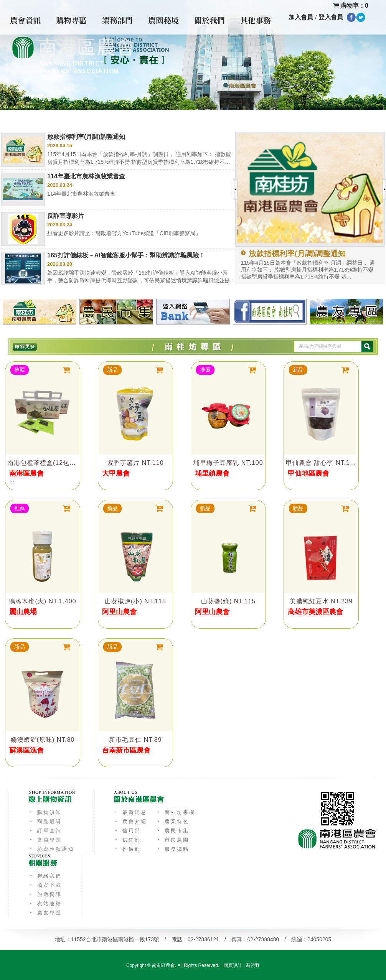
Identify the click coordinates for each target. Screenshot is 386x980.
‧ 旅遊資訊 (45, 894)
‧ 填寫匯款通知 (51, 849)
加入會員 (301, 17)
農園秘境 (163, 20)
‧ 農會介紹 (130, 821)
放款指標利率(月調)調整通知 (86, 137)
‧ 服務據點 (172, 849)
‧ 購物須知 (45, 812)
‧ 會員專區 (45, 840)
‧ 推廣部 (127, 849)
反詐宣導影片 (66, 216)
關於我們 (209, 20)
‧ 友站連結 (45, 903)
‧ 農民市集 (172, 831)
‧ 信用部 (127, 831)
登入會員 (331, 17)
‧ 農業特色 (172, 821)
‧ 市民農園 (172, 840)
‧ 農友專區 (45, 913)
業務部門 (117, 20)
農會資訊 (25, 20)
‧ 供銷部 (127, 840)
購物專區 (71, 20)
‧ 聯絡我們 (45, 876)
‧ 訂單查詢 (45, 831)
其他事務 (256, 20)
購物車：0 (351, 6)
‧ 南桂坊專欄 (176, 812)
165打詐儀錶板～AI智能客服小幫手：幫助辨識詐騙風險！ (126, 255)
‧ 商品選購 (45, 821)
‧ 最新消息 (130, 812)
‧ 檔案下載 (45, 885)
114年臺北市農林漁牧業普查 (86, 176)
